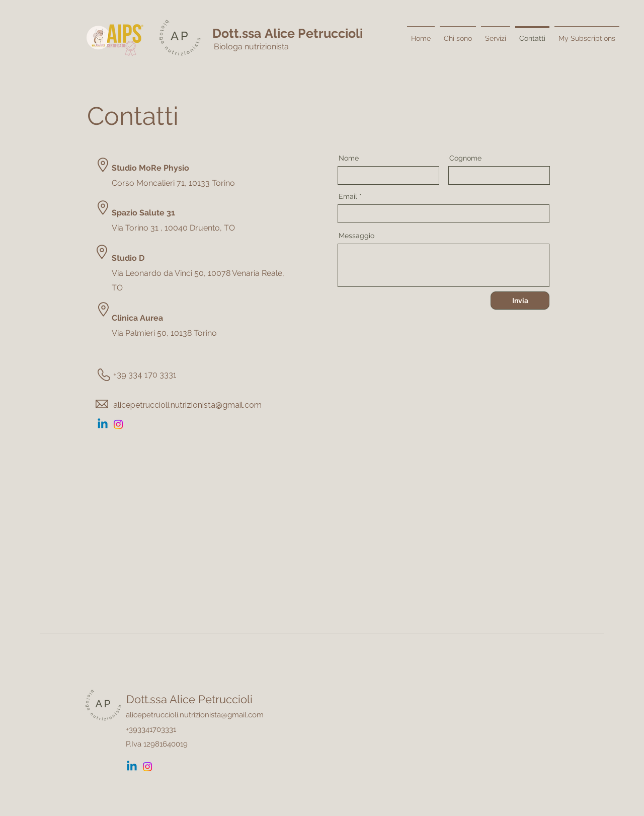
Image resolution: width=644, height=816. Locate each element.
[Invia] (520, 301)
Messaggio (356, 236)
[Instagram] (118, 424)
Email (348, 196)
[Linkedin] (103, 424)
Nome (349, 158)
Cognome (465, 158)
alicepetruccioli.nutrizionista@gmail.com (187, 405)
